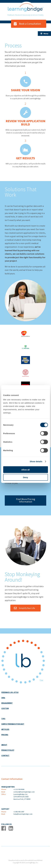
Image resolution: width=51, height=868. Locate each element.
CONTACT (5, 755)
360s (3, 698)
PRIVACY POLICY (8, 750)
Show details (36, 461)
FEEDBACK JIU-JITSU (10, 692)
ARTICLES (5, 729)
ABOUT (4, 745)
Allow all (26, 470)
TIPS (3, 719)
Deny (26, 477)
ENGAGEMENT (7, 703)
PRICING (5, 735)
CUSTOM (5, 708)
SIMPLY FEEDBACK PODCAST (13, 724)
